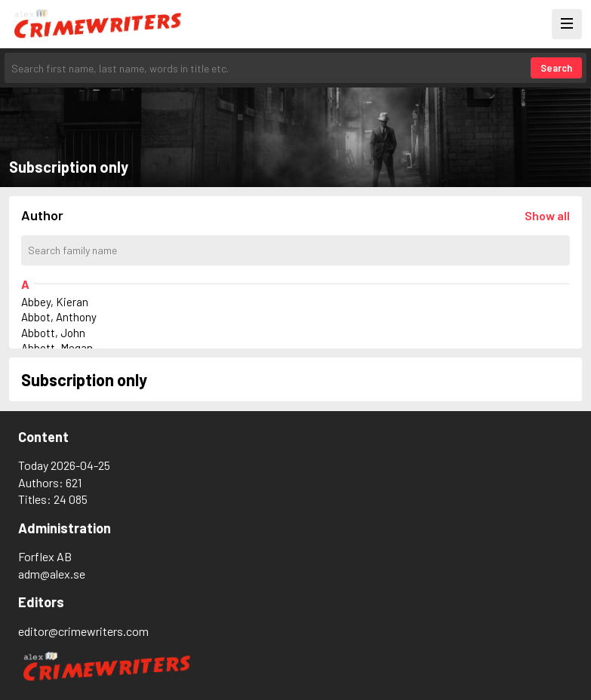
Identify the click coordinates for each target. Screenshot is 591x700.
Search (556, 68)
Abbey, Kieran (55, 302)
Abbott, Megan (57, 348)
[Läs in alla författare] (547, 215)
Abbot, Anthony (59, 317)
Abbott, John (53, 333)
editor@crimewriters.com (83, 631)
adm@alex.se (52, 574)
